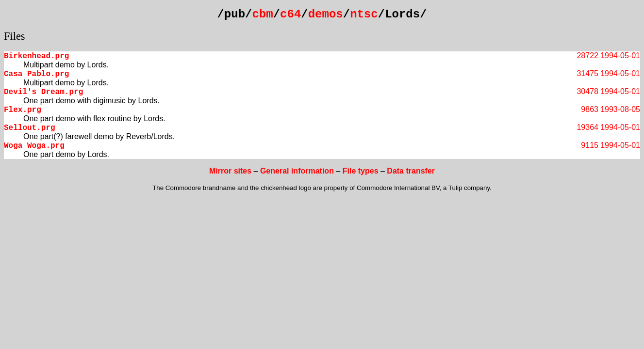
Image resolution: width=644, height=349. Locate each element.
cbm (262, 14)
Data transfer (411, 171)
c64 (290, 14)
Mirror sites (230, 171)
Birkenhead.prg (36, 56)
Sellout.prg (30, 128)
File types (361, 171)
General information (297, 171)
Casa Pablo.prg (36, 74)
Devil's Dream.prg (43, 92)
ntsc (364, 14)
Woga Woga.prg (34, 146)
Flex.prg (23, 110)
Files (15, 36)
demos (326, 14)
